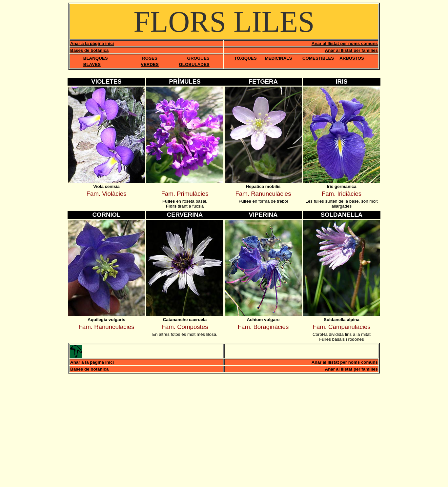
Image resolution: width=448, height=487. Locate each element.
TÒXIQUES (245, 58)
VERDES (150, 64)
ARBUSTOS (352, 58)
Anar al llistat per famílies (351, 50)
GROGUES (198, 58)
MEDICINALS (278, 58)
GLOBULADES (194, 64)
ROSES (150, 58)
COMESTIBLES (318, 58)
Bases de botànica (89, 50)
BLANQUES (96, 58)
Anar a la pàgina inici (92, 43)
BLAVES (92, 64)
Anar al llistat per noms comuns (345, 43)
